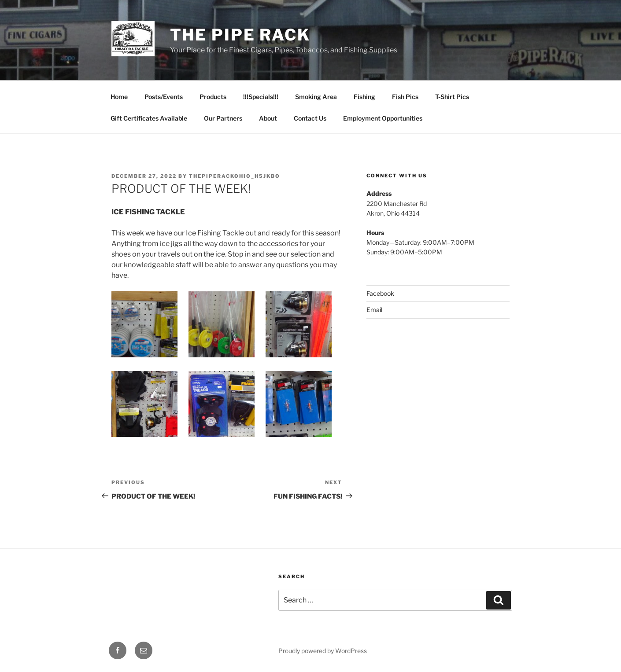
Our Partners (223, 118)
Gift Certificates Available (149, 118)
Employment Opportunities (383, 118)
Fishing (364, 97)
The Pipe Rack (240, 35)
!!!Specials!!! (261, 97)
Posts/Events (164, 97)
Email (374, 310)
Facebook (380, 293)
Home (119, 97)
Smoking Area (316, 97)
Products (213, 97)
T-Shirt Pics (452, 97)
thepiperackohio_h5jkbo (235, 176)
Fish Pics (405, 97)
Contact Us (310, 118)
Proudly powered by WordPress (323, 651)
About (268, 118)
